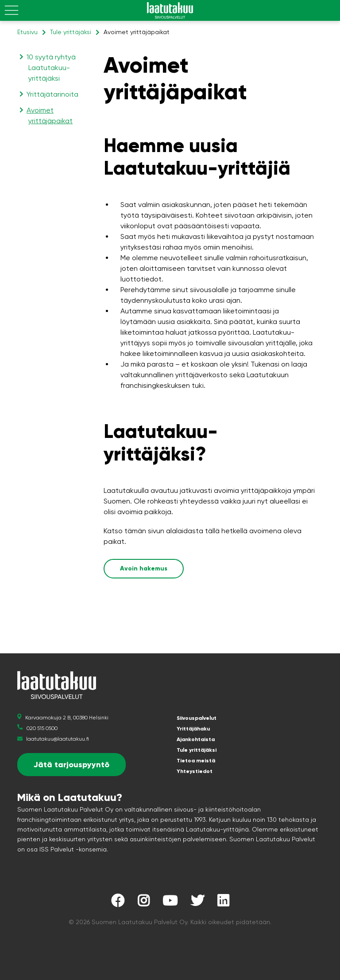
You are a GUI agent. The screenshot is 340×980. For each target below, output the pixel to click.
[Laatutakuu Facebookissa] (118, 903)
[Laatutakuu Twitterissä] (197, 903)
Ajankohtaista (196, 739)
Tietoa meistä (196, 761)
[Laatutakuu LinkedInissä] (223, 903)
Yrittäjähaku (193, 729)
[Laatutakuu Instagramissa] (143, 903)
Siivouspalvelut (197, 718)
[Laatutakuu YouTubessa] (170, 903)
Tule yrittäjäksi (71, 32)
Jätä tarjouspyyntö (71, 765)
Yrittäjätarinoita (53, 94)
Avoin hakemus (144, 568)
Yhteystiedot (195, 771)
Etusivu (27, 32)
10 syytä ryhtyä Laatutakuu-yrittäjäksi (52, 68)
